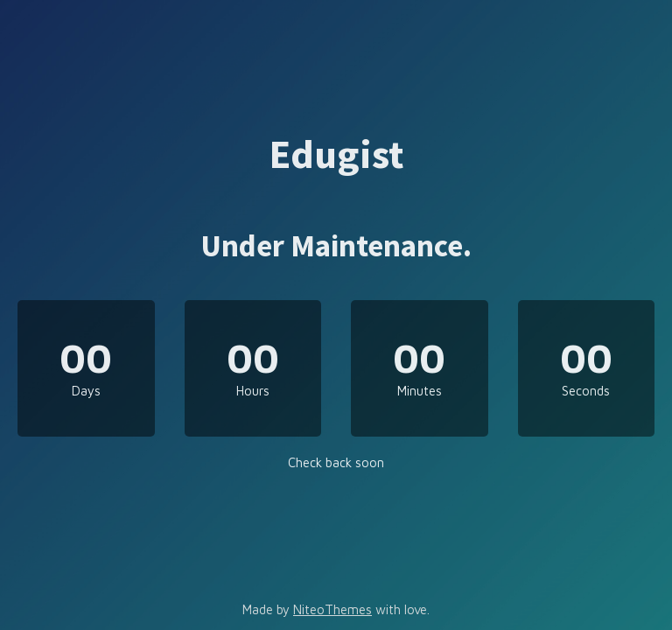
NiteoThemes (332, 609)
